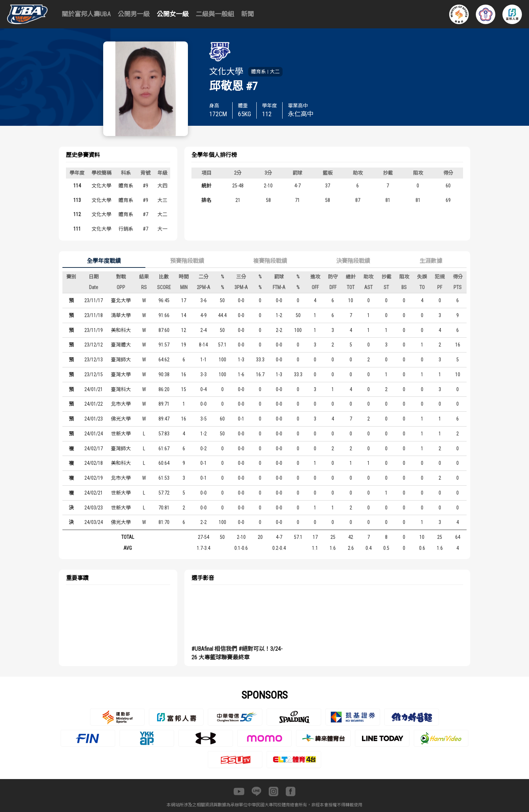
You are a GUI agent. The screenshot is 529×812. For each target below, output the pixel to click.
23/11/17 (94, 300)
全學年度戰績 (104, 261)
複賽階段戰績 (270, 261)
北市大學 (121, 404)
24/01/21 (94, 389)
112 (77, 214)
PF (440, 287)
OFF (315, 287)
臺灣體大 (121, 345)
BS (404, 287)
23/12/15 (94, 374)
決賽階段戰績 (353, 261)
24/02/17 (94, 449)
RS (144, 287)
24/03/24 (94, 522)
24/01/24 (94, 434)
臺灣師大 (121, 360)
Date (94, 287)
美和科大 (121, 330)
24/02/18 (94, 463)
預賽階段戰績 (187, 261)
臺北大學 (121, 300)
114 (77, 186)
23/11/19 (94, 330)
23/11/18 (94, 315)
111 (77, 229)
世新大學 (121, 434)
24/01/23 (94, 419)
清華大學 (121, 315)
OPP (121, 287)
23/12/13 (94, 360)
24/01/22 (94, 404)
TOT (351, 287)
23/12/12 (94, 345)
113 (77, 200)
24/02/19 (94, 478)
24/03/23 (94, 508)
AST (368, 287)
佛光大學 (121, 419)
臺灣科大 (121, 389)
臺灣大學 (121, 374)
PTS (458, 287)
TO (422, 287)
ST (386, 287)
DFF (333, 287)
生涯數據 (431, 261)
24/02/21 (94, 493)
